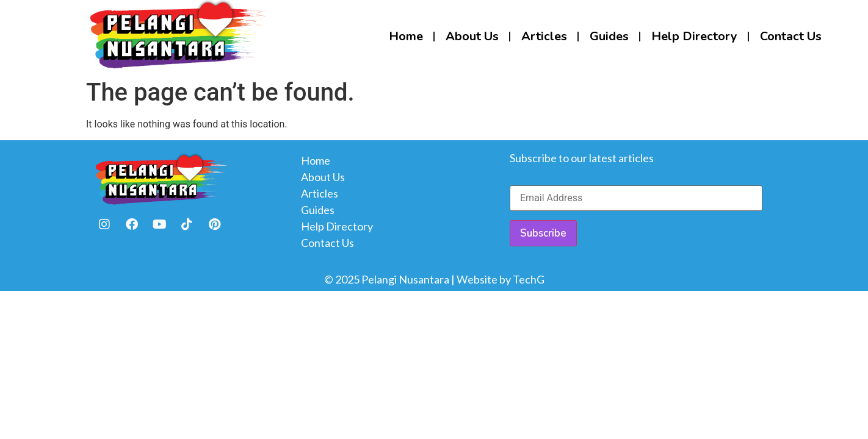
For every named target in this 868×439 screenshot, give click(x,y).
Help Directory (694, 36)
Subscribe (543, 233)
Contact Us (791, 36)
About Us (472, 36)
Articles (544, 36)
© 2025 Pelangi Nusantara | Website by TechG (434, 279)
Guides (609, 36)
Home (406, 36)
